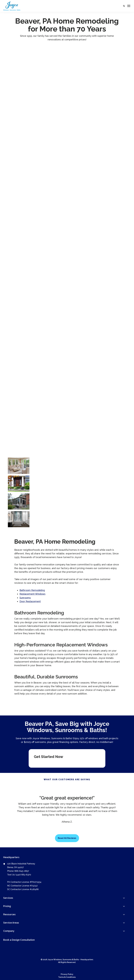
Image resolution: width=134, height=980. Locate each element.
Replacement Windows (33, 594)
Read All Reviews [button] (67, 838)
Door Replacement (30, 601)
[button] (124, 6)
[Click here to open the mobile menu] (129, 6)
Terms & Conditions (67, 977)
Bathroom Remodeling (32, 590)
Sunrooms (25, 598)
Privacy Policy (67, 974)
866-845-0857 (22, 871)
